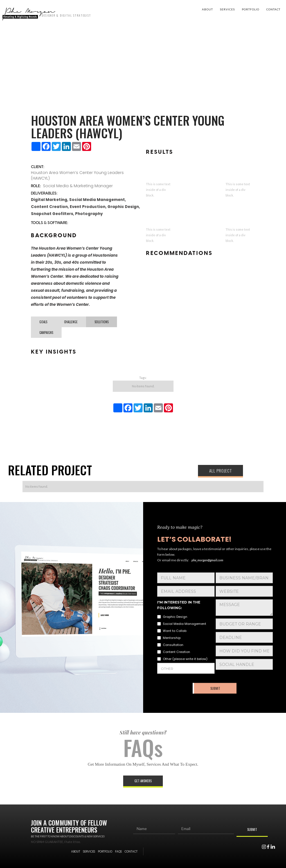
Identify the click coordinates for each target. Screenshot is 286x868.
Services (227, 9)
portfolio (251, 9)
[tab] (43, 322)
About (207, 9)
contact (273, 9)
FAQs (118, 852)
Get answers (143, 781)
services (89, 852)
